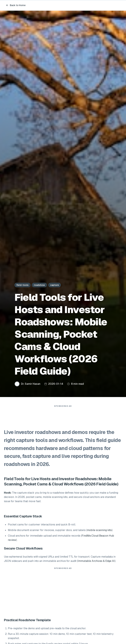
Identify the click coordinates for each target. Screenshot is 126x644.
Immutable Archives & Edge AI (96, 561)
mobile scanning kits (99, 530)
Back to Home (16, 5)
